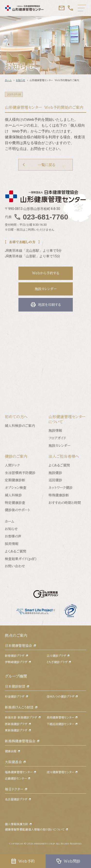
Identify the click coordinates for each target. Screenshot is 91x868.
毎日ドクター (14, 789)
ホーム (8, 80)
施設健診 (55, 473)
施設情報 (55, 431)
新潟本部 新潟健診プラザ (21, 717)
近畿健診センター (16, 778)
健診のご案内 (16, 456)
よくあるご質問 (59, 465)
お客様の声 (13, 536)
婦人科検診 (13, 495)
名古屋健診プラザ (16, 799)
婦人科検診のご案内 (20, 426)
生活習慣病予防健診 (20, 473)
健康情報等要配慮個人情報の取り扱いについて (35, 829)
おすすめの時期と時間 (65, 503)
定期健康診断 (15, 480)
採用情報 (12, 544)
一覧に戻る (47, 165)
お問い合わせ (15, 566)
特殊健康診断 (59, 495)
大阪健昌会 (13, 762)
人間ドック (12, 465)
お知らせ (21, 80)
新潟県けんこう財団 (19, 707)
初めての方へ (16, 417)
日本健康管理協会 (18, 646)
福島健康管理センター (19, 772)
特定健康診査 (15, 503)
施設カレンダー (46, 289)
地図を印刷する (46, 305)
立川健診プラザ (56, 656)
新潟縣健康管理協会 (20, 741)
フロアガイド (57, 438)
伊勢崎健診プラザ (16, 662)
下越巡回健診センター (60, 724)
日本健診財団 (15, 686)
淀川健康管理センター (60, 772)
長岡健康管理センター (60, 717)
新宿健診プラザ (15, 656)
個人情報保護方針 (17, 824)
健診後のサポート (17, 510)
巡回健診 (55, 480)
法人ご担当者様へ (64, 456)
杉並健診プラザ (15, 696)
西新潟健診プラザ (16, 724)
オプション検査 (16, 488)
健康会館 (11, 751)
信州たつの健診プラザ (61, 696)
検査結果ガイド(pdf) (21, 559)
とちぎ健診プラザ (57, 662)
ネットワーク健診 (61, 488)
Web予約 (23, 861)
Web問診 (68, 861)
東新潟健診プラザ (16, 730)
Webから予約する (46, 273)
